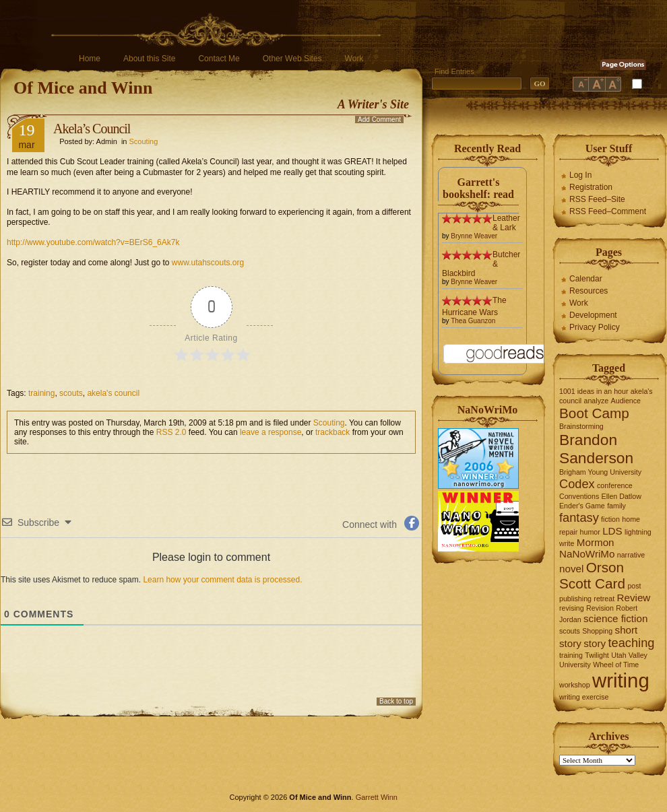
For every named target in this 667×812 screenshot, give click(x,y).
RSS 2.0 (171, 432)
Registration (591, 187)
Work (354, 59)
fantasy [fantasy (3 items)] (579, 517)
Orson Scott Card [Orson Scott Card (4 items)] (592, 575)
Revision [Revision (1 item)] (600, 608)
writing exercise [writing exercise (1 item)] (584, 697)
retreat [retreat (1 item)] (604, 599)
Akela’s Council (92, 129)
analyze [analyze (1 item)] (597, 401)
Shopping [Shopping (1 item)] (597, 631)
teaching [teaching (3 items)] (632, 643)
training (41, 393)
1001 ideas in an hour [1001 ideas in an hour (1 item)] (594, 391)
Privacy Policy (595, 327)
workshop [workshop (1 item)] (575, 685)
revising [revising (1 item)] (572, 608)
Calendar (586, 279)
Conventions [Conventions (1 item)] (579, 496)
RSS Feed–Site (597, 199)
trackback (332, 432)
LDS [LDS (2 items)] (612, 531)
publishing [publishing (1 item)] (575, 599)
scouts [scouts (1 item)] (570, 631)
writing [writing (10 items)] (621, 680)
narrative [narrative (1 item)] (631, 555)
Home (90, 59)
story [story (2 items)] (595, 643)
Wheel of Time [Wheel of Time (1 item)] (616, 665)
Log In (580, 175)
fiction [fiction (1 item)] (610, 519)
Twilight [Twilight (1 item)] (597, 655)
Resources (589, 291)
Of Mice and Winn (83, 88)
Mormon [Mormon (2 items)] (596, 542)
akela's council (113, 393)
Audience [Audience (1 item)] (626, 401)
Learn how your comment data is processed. (222, 580)
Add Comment (379, 120)
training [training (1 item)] (571, 655)
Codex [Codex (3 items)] (577, 484)
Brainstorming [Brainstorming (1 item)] (581, 426)
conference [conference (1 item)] (615, 485)
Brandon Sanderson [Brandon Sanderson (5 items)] (596, 449)
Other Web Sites (292, 59)
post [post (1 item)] (634, 586)
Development (593, 315)
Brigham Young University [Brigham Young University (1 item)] (600, 472)
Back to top (396, 701)
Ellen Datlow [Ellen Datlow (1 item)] (622, 496)
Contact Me (219, 59)
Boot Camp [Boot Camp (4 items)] (594, 413)
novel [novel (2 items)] (571, 569)
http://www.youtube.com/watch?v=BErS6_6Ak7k (93, 242)
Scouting (144, 141)
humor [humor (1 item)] (590, 532)
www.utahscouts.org (208, 263)
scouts (71, 393)
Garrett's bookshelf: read (478, 188)
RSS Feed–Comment (608, 211)
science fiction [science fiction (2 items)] (615, 618)
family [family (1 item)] (616, 506)
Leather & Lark (506, 223)
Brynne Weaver (474, 236)
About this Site (149, 59)
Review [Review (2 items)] (634, 598)
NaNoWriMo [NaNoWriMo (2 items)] (587, 554)
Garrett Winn (377, 797)
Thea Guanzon (473, 321)
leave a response (271, 432)
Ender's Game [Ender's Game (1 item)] (582, 506)
